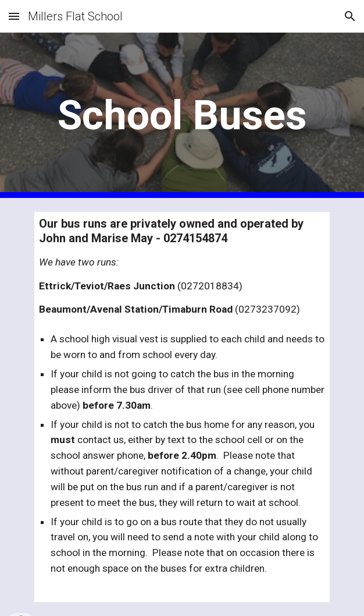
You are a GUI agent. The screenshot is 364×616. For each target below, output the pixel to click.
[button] (14, 16)
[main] (182, 115)
